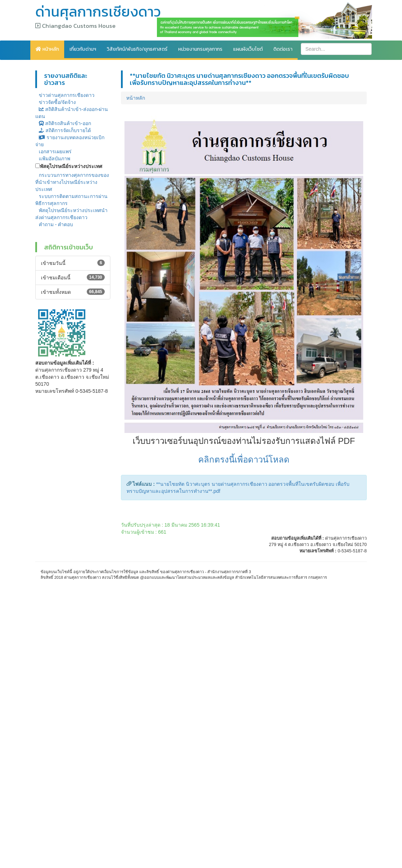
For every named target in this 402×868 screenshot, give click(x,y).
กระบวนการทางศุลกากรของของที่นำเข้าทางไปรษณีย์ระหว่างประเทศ (72, 182)
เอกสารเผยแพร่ (55, 151)
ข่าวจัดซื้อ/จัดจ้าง (57, 102)
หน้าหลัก (47, 49)
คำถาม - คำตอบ (56, 224)
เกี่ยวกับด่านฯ (83, 49)
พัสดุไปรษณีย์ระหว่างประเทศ (71, 166)
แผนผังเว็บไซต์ (248, 49)
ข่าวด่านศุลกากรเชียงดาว (67, 95)
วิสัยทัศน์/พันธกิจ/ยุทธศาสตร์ (137, 49)
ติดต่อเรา (283, 49)
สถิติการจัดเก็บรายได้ (65, 130)
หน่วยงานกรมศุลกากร (200, 49)
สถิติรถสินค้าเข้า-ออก (65, 123)
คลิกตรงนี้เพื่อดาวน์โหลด (244, 460)
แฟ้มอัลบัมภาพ (54, 159)
